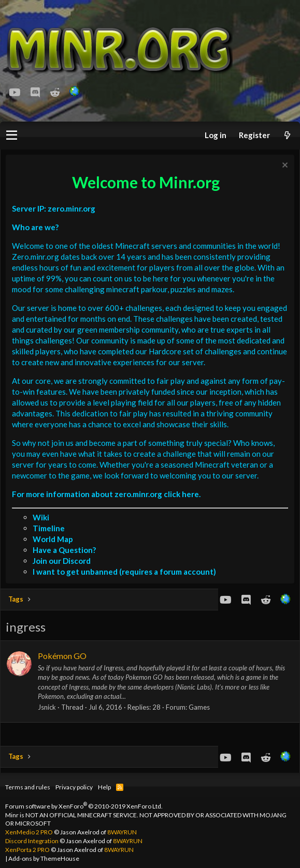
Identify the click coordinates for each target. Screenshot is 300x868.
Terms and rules (28, 787)
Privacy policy (74, 787)
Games (199, 707)
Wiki (41, 517)
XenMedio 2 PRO (29, 832)
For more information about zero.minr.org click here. (106, 494)
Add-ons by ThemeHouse (44, 858)
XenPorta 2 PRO (27, 850)
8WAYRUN (122, 832)
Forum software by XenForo (84, 806)
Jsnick (47, 707)
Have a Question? (64, 550)
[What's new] (287, 135)
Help (104, 787)
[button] (12, 136)
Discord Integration (32, 841)
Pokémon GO (62, 656)
